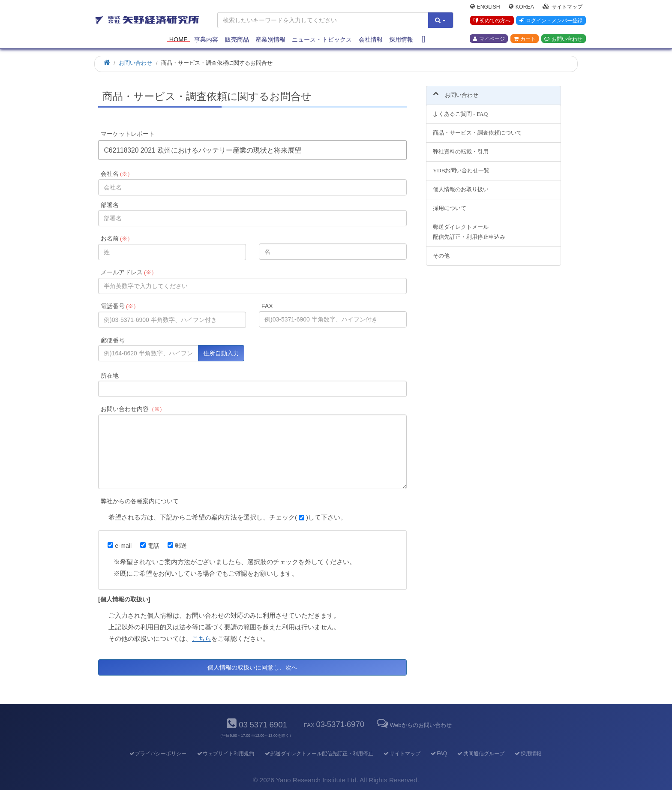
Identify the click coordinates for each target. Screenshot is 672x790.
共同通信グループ (481, 754)
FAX (267, 306)
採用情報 (401, 39)
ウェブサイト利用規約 (225, 754)
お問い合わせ (563, 39)
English (485, 7)
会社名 (117, 174)
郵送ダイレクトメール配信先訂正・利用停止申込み (469, 227)
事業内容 (206, 39)
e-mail (120, 546)
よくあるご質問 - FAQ (460, 109)
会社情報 (371, 39)
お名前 (117, 238)
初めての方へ (492, 21)
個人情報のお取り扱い (461, 184)
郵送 (177, 546)
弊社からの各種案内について (140, 501)
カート (525, 39)
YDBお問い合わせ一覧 (461, 166)
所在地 (110, 375)
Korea (521, 7)
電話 (150, 546)
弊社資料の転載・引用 (461, 147)
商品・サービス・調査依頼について (477, 128)
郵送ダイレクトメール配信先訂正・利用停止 (319, 754)
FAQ (439, 754)
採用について (450, 203)
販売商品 (237, 39)
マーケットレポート (128, 134)
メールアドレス (129, 272)
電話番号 (120, 306)
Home (178, 39)
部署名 (110, 205)
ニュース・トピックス (322, 39)
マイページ (489, 39)
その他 (441, 251)
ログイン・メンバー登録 (551, 21)
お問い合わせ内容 (133, 409)
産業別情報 (270, 39)
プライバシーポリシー (157, 754)
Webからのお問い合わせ (413, 725)
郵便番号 (113, 340)
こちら (202, 638)
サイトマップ (562, 7)
